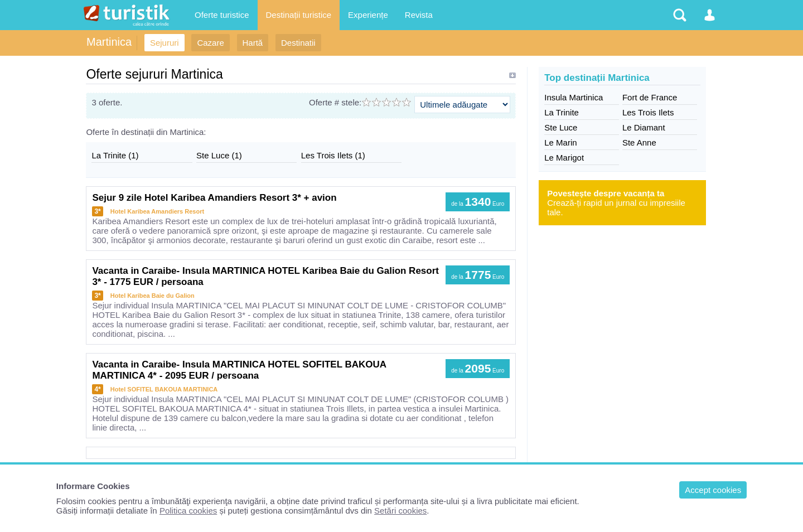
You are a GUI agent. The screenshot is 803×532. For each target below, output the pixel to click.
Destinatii (298, 43)
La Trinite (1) (115, 155)
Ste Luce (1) (219, 155)
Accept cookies (713, 490)
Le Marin (560, 142)
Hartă (253, 43)
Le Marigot (564, 158)
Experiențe (368, 15)
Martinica (109, 42)
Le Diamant (644, 127)
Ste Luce (561, 127)
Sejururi (165, 43)
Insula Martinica (574, 97)
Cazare (210, 43)
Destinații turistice (299, 15)
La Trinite (562, 112)
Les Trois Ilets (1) (333, 155)
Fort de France (650, 97)
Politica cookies (188, 511)
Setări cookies (400, 511)
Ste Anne (639, 142)
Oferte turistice (222, 15)
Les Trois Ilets (648, 112)
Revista (419, 15)
